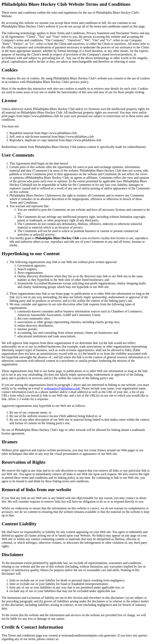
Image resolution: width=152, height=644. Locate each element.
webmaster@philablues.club (62, 388)
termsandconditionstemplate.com (83, 635)
